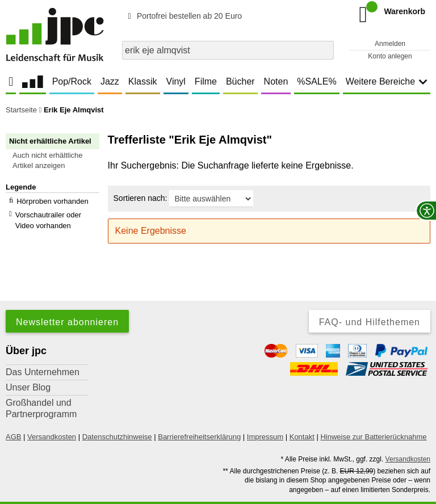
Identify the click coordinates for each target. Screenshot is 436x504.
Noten (276, 81)
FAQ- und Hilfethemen (370, 304)
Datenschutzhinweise (117, 419)
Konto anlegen (390, 56)
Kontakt (302, 419)
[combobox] (228, 50)
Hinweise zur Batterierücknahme (373, 419)
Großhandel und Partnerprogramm (41, 391)
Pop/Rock (72, 81)
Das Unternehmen (43, 354)
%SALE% (316, 81)
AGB (13, 419)
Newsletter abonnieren (67, 304)
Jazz (110, 81)
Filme (206, 81)
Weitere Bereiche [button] (387, 81)
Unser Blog (28, 370)
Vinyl (176, 81)
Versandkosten (52, 419)
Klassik (143, 81)
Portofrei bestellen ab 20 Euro (183, 16)
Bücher (240, 81)
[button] (58, 161)
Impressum (265, 419)
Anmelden (390, 44)
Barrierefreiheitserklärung (199, 419)
